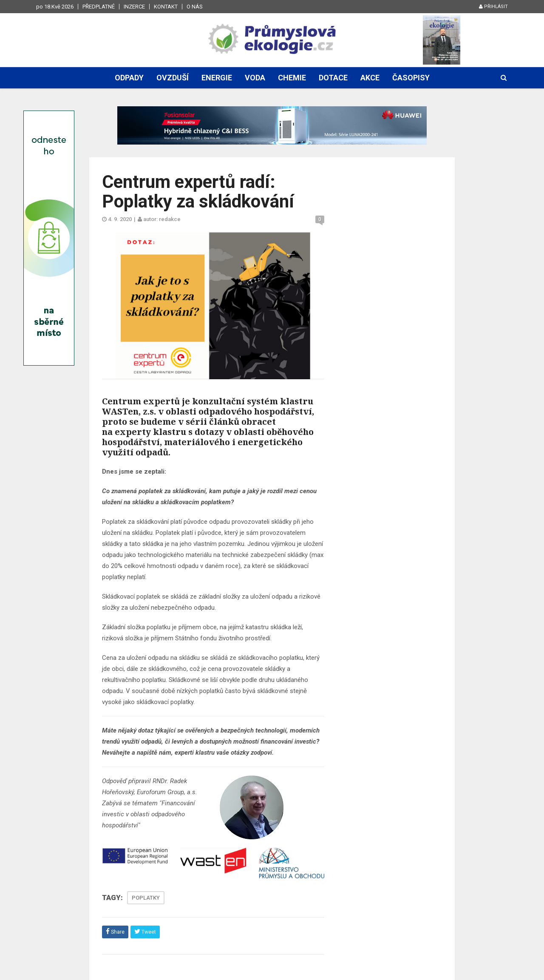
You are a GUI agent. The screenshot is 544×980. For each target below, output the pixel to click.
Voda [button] (255, 78)
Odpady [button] (129, 78)
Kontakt (166, 7)
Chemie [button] (292, 78)
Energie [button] (217, 78)
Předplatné (99, 7)
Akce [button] (370, 78)
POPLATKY (146, 898)
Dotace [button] (333, 78)
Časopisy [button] (411, 78)
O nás (195, 7)
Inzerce (134, 7)
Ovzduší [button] (173, 78)
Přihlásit (493, 7)
